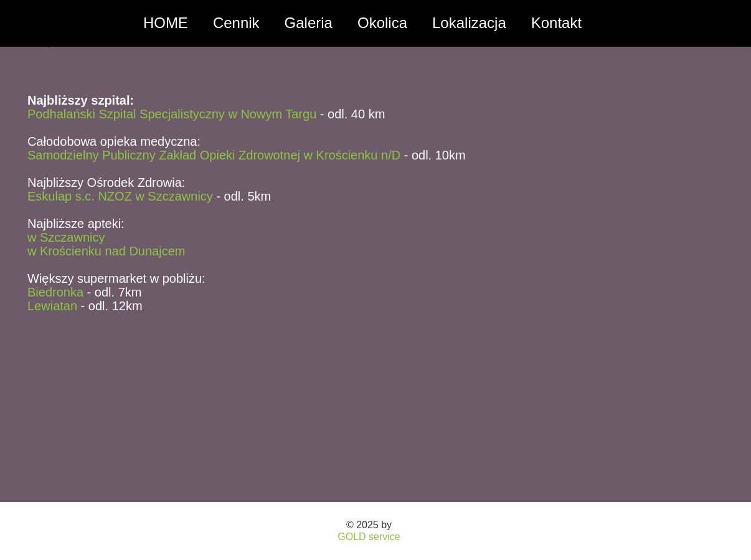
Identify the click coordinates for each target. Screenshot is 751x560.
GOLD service (369, 537)
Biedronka (55, 292)
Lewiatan (52, 306)
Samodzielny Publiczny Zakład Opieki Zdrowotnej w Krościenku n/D (214, 155)
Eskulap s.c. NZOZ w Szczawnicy (120, 196)
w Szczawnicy (66, 237)
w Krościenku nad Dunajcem (106, 251)
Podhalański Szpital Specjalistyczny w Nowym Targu (172, 114)
